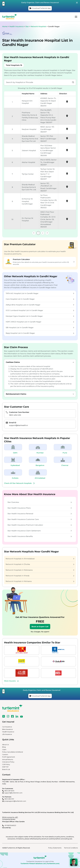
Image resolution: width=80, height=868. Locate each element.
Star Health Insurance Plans (40, 508)
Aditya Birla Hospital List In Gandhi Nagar (40, 305)
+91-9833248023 (10, 825)
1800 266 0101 (9, 799)
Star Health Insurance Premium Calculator (40, 525)
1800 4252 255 (15, 415)
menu (76, 17)
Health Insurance (16, 26)
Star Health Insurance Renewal (40, 514)
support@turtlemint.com (13, 793)
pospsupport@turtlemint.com (15, 801)
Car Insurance (7, 727)
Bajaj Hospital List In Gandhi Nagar (40, 333)
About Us (5, 745)
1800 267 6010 (9, 791)
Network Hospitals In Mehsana (40, 581)
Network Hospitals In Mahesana (40, 570)
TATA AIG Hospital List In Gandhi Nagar (40, 293)
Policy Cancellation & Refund (13, 752)
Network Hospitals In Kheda (40, 576)
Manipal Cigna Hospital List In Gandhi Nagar (40, 316)
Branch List (6, 769)
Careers (5, 754)
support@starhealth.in (18, 425)
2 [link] (43, 233)
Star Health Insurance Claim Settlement (40, 531)
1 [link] (38, 233)
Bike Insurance (7, 729)
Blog (4, 747)
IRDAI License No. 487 (10, 817)
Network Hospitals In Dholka (40, 564)
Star (27, 26)
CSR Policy (6, 764)
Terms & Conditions (71, 848)
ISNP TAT (5, 767)
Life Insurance (7, 734)
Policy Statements (55, 848)
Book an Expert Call (40, 627)
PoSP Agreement (9, 757)
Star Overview (40, 502)
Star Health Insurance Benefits (40, 536)
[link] (34, 233)
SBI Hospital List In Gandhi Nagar (40, 327)
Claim (4, 750)
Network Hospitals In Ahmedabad (40, 559)
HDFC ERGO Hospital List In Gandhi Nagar (40, 322)
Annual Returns (8, 759)
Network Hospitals (39, 26)
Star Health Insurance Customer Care (40, 519)
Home (5, 26)
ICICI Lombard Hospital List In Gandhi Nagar (40, 310)
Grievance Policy (8, 762)
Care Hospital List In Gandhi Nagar (40, 299)
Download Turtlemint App (40, 8)
